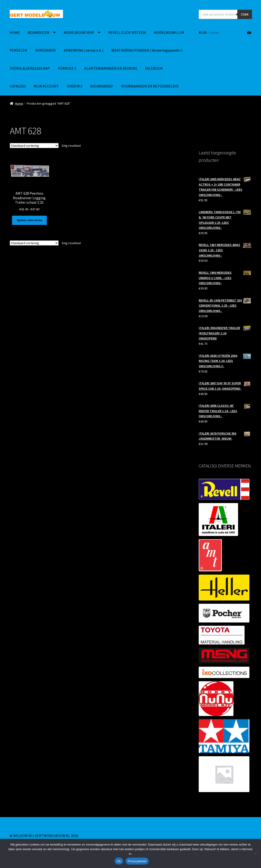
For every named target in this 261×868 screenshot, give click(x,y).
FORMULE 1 (67, 68)
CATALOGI (18, 86)
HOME (15, 32)
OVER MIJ (75, 86)
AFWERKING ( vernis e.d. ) (83, 50)
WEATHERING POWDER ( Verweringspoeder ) (147, 50)
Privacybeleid (137, 861)
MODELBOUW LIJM (169, 32)
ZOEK (245, 14)
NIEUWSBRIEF (102, 86)
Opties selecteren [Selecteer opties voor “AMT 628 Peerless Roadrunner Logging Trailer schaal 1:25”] (29, 220)
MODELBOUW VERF (79, 32)
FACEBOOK (154, 68)
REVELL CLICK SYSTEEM (127, 32)
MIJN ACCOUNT (46, 86)
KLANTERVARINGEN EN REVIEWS (111, 68)
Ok (119, 861)
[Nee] (255, 853)
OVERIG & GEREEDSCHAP (30, 68)
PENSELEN (18, 50)
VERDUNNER (45, 50)
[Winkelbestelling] (34, 146)
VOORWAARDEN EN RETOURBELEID (150, 86)
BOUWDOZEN (39, 32)
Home (19, 103)
